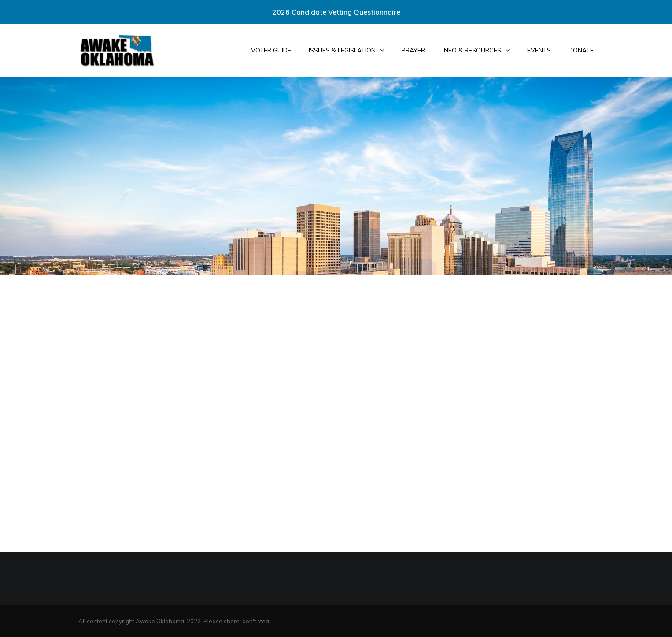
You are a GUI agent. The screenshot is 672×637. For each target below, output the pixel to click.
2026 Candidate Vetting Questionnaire (336, 12)
